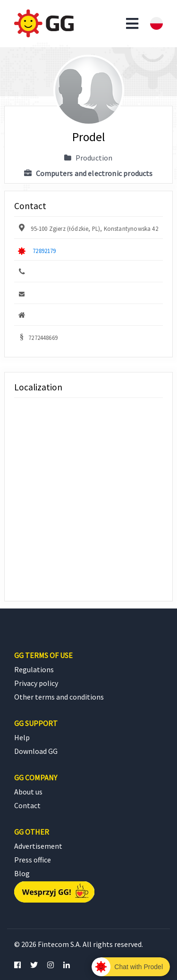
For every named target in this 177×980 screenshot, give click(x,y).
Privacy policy (36, 683)
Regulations (34, 669)
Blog (22, 873)
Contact (27, 805)
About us (28, 792)
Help (22, 737)
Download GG (36, 751)
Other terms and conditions (59, 697)
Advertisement (38, 846)
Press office (33, 860)
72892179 (44, 251)
